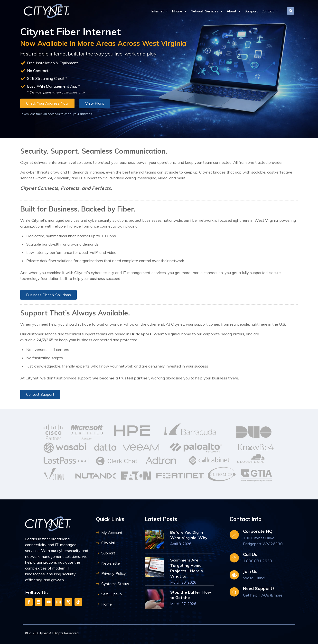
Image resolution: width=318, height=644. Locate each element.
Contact (270, 11)
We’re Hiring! (254, 578)
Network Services (207, 11)
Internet (160, 11)
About (234, 11)
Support (251, 11)
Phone (180, 11)
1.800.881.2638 (257, 561)
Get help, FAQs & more (263, 595)
